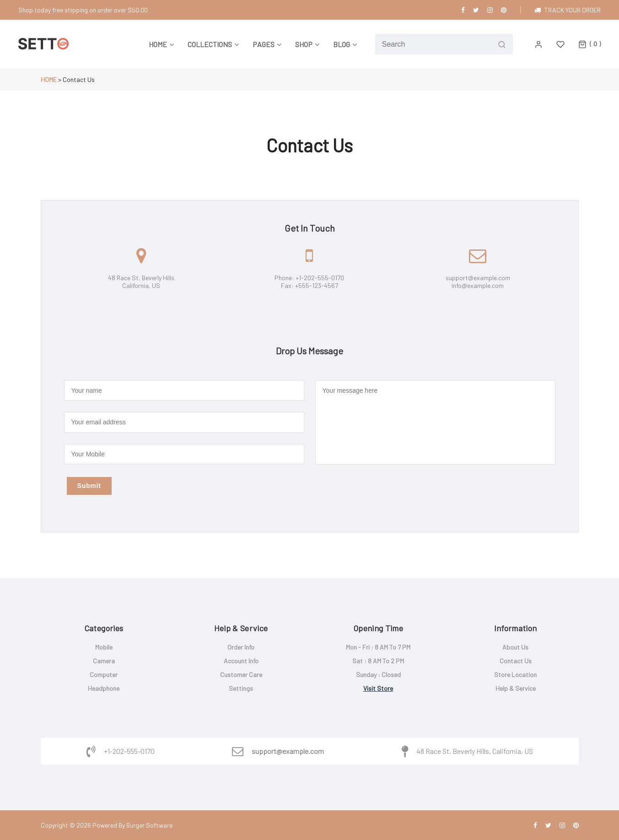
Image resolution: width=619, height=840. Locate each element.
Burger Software (149, 825)
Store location (515, 675)
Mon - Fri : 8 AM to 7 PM (378, 647)
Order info (241, 647)
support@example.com (288, 751)
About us (515, 647)
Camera (104, 661)
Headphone (104, 688)
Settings (241, 688)
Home (49, 79)
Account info (241, 661)
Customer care (241, 675)
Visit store (378, 688)
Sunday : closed (378, 675)
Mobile (104, 647)
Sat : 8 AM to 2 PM (378, 661)
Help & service (516, 688)
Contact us (516, 661)
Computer (104, 675)
